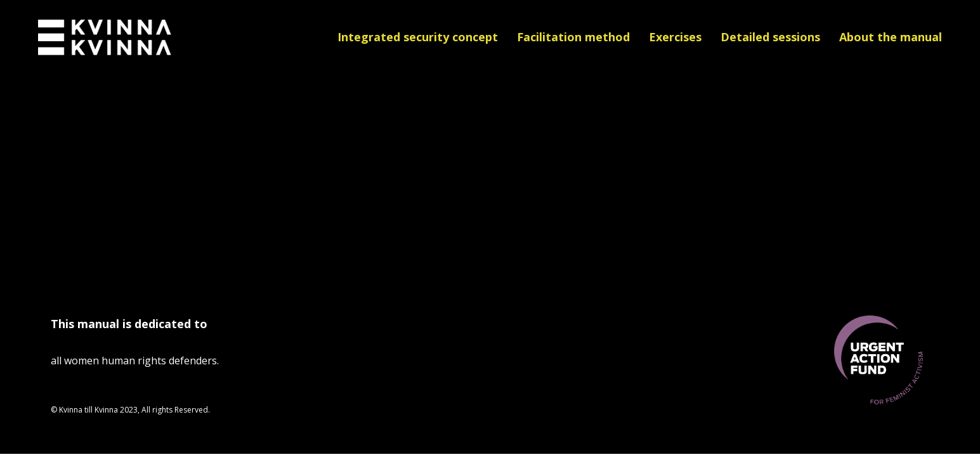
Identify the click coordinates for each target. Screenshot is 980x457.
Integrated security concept (418, 37)
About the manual (891, 37)
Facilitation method (573, 37)
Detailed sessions (770, 37)
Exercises (675, 37)
